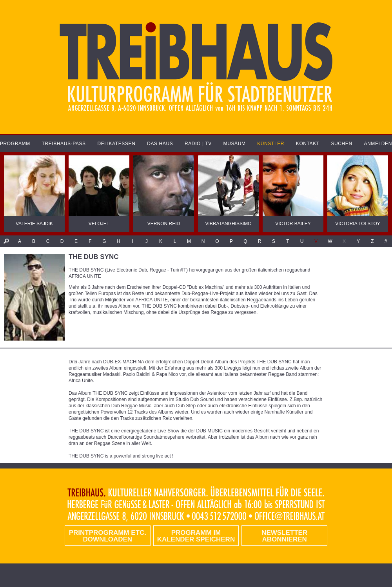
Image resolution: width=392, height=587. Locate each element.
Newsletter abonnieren (284, 536)
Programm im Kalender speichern (196, 536)
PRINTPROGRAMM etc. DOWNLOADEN (108, 536)
